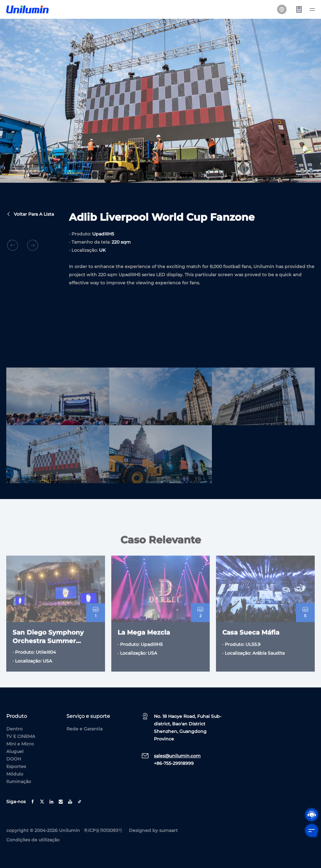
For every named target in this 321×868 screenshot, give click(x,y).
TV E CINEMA (21, 736)
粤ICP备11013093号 (103, 830)
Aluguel (15, 751)
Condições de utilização (33, 840)
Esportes (16, 766)
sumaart (168, 830)
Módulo (15, 774)
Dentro (14, 729)
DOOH (14, 759)
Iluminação (19, 781)
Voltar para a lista (30, 215)
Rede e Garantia (84, 729)
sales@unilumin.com (177, 756)
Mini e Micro (20, 744)
